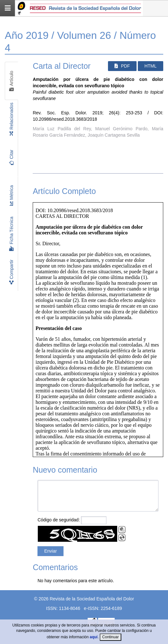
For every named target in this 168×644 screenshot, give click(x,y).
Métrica (11, 196)
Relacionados (11, 119)
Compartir (11, 272)
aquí (94, 637)
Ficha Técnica (11, 234)
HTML (151, 66)
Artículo (11, 81)
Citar (11, 157)
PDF (122, 66)
